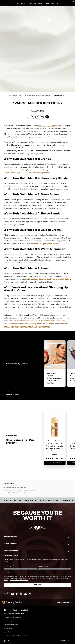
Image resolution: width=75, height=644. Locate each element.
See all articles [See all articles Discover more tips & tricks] (13, 394)
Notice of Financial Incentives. (19, 580)
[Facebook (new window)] (4, 594)
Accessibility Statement (11, 625)
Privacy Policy (8, 621)
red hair (37, 183)
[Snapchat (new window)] (25, 594)
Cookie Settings (8, 628)
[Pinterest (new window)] (21, 594)
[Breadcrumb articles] (17, 501)
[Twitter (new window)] (17, 594)
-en (6, 641)
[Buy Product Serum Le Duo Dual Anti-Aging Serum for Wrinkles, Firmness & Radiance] (55, 463)
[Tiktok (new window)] (30, 594)
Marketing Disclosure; (25, 578)
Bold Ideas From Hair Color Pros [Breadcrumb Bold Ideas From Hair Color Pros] (38, 96)
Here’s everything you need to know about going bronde (27, 173)
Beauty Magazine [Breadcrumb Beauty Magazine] (15, 96)
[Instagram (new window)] (8, 594)
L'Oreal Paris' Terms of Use (52, 577)
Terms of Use (7, 632)
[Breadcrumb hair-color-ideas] (49, 501)
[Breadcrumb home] (6, 501)
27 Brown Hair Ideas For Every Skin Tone (14, 487)
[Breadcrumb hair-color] (31, 501)
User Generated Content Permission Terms (16, 636)
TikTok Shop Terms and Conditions (14, 614)
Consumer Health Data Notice (12, 617)
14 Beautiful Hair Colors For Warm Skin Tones (16, 493)
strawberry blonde (61, 189)
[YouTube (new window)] (12, 594)
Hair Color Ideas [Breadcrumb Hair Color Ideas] (60, 96)
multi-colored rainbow (48, 125)
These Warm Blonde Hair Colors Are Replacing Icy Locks (19, 490)
